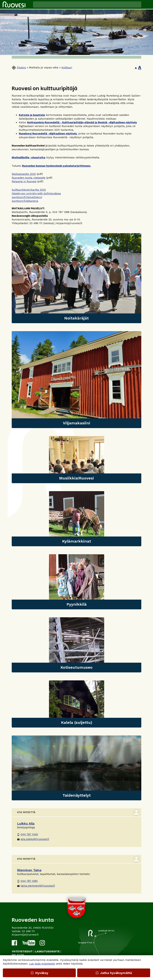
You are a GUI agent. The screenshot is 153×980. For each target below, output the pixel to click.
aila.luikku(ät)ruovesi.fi (33, 839)
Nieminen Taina (29, 870)
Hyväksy (39, 973)
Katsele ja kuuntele (32, 115)
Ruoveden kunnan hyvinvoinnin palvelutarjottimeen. (56, 166)
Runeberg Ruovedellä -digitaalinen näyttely (48, 134)
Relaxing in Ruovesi (24, 181)
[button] (147, 4)
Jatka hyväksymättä (114, 973)
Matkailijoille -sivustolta (28, 158)
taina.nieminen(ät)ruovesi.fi (36, 886)
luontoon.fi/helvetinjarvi (27, 197)
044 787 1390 (27, 881)
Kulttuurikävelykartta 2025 (29, 190)
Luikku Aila (26, 823)
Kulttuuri (67, 68)
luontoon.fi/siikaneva (25, 201)
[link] (76, 278)
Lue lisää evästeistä (42, 964)
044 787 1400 (28, 834)
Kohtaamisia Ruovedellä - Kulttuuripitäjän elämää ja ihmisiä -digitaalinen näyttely (82, 122)
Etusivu (21, 68)
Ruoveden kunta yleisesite (29, 178)
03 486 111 (28, 931)
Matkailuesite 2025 (24, 174)
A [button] (136, 68)
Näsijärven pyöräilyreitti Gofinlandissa (36, 193)
